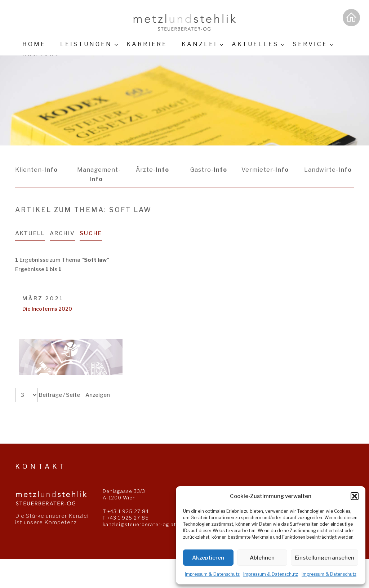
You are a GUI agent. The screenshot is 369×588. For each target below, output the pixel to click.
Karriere (147, 44)
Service (310, 44)
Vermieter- (265, 170)
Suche (91, 233)
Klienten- (36, 170)
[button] (355, 496)
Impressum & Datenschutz (212, 574)
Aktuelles (255, 44)
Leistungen (86, 44)
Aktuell (30, 233)
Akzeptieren (208, 558)
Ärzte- (152, 170)
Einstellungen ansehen (324, 558)
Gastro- (209, 170)
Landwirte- (328, 170)
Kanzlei (199, 44)
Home (34, 44)
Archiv (62, 233)
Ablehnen (262, 558)
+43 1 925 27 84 (128, 511)
